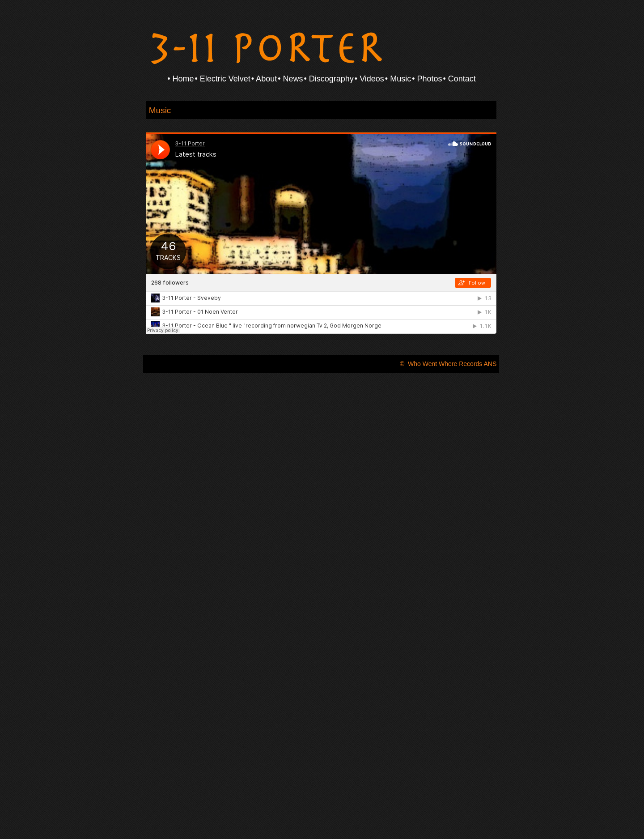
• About (264, 79)
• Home (180, 79)
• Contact (460, 79)
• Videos (369, 79)
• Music (398, 79)
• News (290, 79)
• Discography (328, 79)
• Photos (427, 79)
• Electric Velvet (222, 79)
